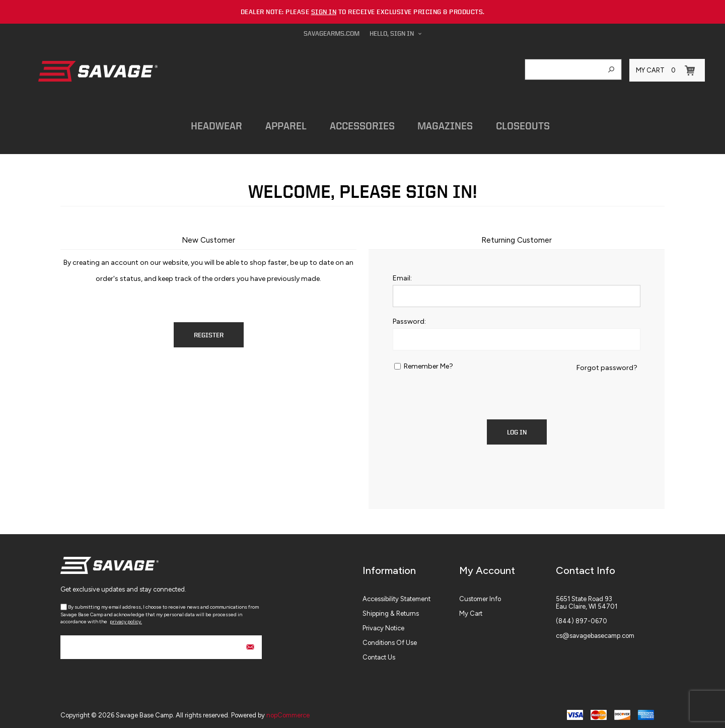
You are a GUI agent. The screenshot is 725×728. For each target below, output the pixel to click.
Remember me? (428, 362)
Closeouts (507, 123)
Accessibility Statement (396, 594)
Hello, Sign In (392, 33)
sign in (324, 12)
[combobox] (563, 69)
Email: (402, 274)
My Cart (471, 609)
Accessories (352, 123)
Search (611, 69)
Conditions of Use (390, 638)
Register (209, 331)
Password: (409, 317)
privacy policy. (126, 617)
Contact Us (379, 653)
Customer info (480, 594)
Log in (517, 428)
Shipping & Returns (391, 609)
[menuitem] (411, 594)
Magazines (432, 123)
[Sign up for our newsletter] (161, 643)
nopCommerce (288, 711)
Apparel (278, 123)
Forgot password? (607, 363)
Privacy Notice (383, 624)
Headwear (212, 123)
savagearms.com (332, 33)
